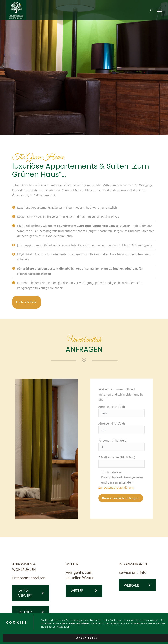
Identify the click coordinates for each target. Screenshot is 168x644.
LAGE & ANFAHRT (31, 593)
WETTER (84, 591)
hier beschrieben (80, 626)
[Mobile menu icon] (159, 10)
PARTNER (31, 612)
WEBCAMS (137, 585)
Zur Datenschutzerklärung (116, 487)
